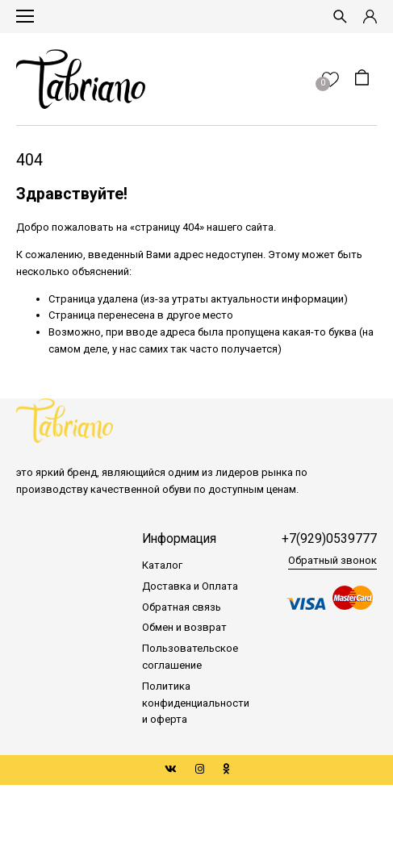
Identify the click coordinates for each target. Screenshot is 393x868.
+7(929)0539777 (329, 539)
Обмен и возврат (184, 627)
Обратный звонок (332, 560)
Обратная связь (182, 607)
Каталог (162, 565)
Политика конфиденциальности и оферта (196, 703)
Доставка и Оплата (190, 586)
